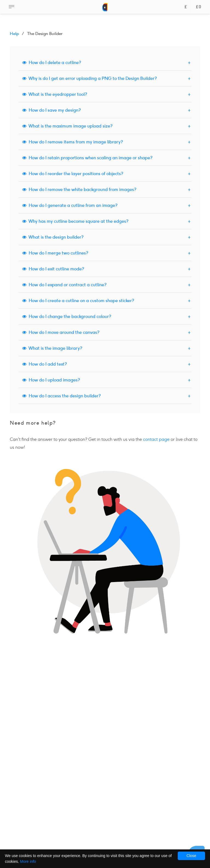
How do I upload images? (51, 380)
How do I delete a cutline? (52, 63)
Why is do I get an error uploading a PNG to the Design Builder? (90, 78)
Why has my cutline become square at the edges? (75, 221)
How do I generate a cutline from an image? (70, 205)
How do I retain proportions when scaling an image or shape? (87, 158)
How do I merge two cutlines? (55, 253)
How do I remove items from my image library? (73, 142)
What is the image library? (52, 348)
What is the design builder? (53, 237)
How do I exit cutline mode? (53, 269)
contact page (156, 439)
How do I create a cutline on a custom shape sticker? (78, 301)
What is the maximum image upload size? (67, 126)
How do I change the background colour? (67, 316)
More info (28, 861)
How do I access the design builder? (62, 396)
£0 (199, 7)
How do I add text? (45, 364)
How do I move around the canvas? (61, 332)
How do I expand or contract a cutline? (64, 285)
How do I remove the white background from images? (79, 189)
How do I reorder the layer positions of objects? (73, 174)
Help (14, 34)
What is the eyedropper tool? (55, 94)
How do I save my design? (52, 110)
